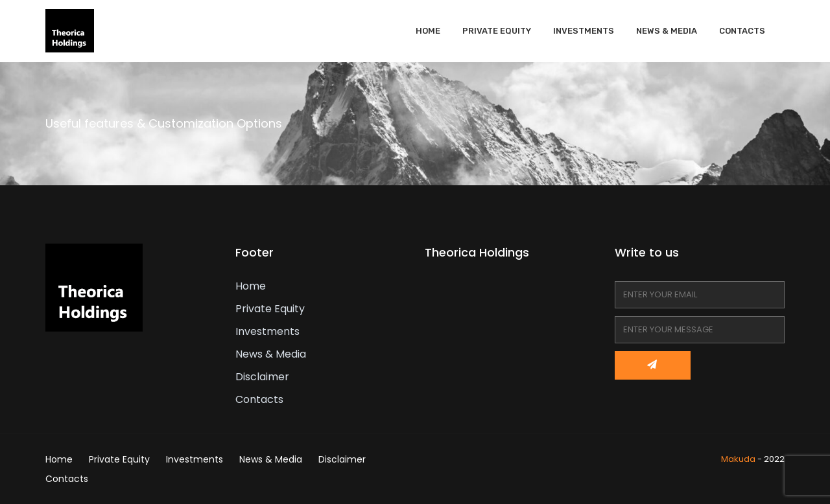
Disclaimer (262, 377)
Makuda (738, 459)
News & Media (667, 31)
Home (428, 31)
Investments (584, 31)
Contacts (742, 31)
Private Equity (497, 31)
